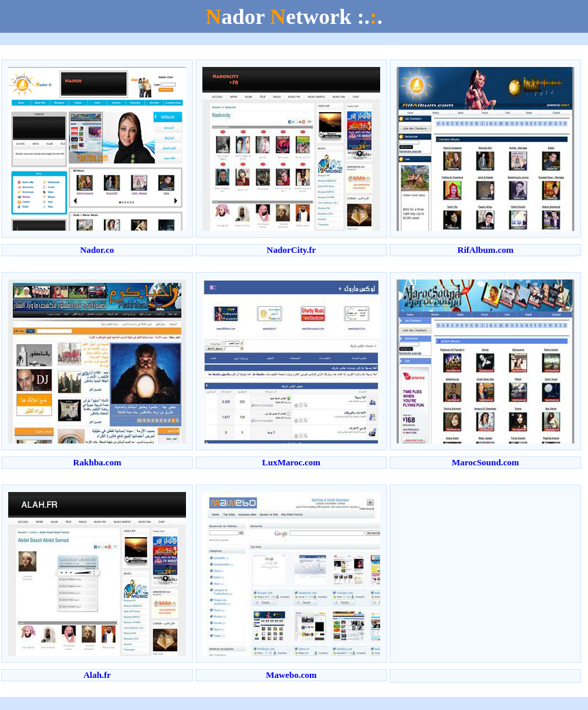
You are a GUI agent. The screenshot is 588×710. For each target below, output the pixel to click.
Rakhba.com (97, 462)
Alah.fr (97, 675)
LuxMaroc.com (291, 462)
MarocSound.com (485, 462)
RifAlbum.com (485, 250)
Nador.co (97, 250)
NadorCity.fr (291, 250)
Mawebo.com (291, 675)
